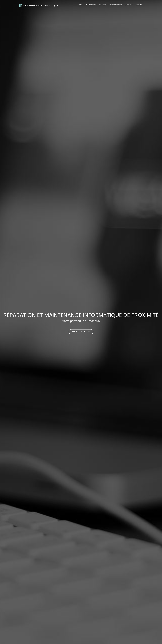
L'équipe (139, 5)
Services (102, 5)
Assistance (129, 5)
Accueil (80, 5)
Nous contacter (115, 5)
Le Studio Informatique (39, 5)
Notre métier (91, 5)
